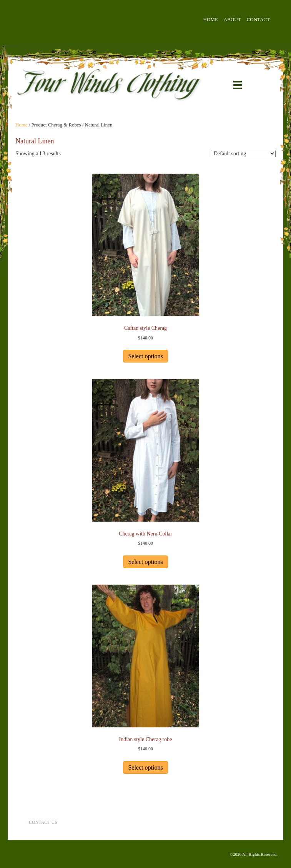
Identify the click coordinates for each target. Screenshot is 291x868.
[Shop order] (244, 154)
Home (211, 19)
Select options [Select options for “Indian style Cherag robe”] (145, 767)
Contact (258, 19)
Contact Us (43, 822)
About (232, 19)
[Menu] (238, 85)
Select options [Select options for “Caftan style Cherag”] (145, 356)
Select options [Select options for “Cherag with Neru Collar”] (145, 562)
